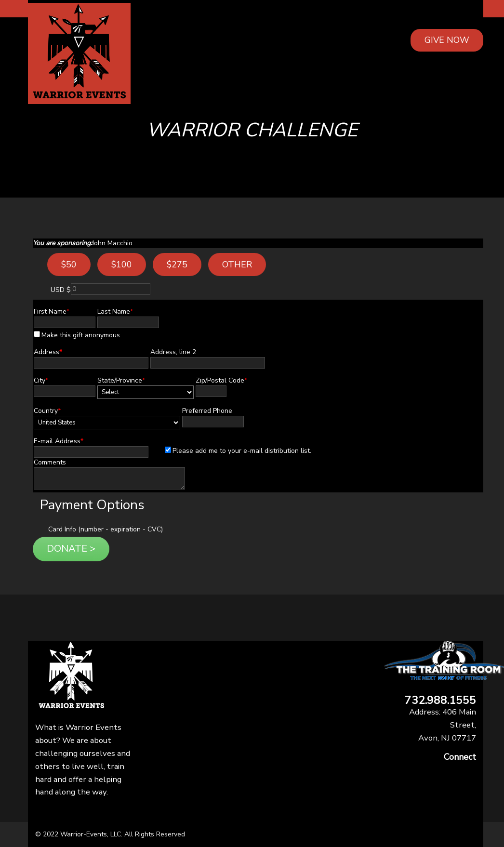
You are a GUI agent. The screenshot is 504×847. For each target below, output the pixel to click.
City (41, 380)
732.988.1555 (440, 701)
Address (48, 352)
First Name (52, 311)
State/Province (121, 380)
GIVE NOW (447, 40)
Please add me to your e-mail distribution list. (238, 451)
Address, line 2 (173, 352)
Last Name (115, 311)
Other (237, 265)
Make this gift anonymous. (78, 335)
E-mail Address (59, 441)
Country (47, 411)
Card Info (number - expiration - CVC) (106, 529)
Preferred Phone (207, 411)
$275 (177, 265)
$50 (69, 265)
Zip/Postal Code (221, 380)
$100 (122, 265)
